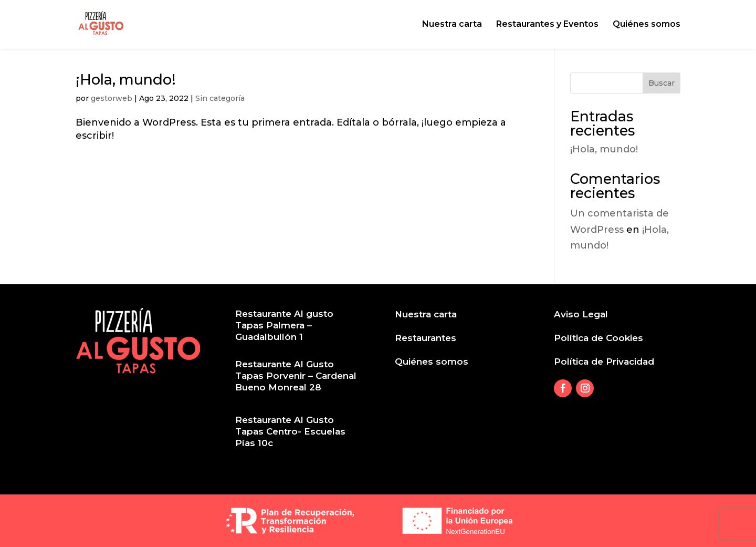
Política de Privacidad (604, 362)
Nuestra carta (452, 25)
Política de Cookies (598, 338)
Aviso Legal (581, 314)
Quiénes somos (647, 25)
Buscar (661, 83)
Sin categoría (220, 98)
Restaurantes (426, 338)
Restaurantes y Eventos (547, 25)
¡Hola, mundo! (126, 80)
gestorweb (112, 98)
